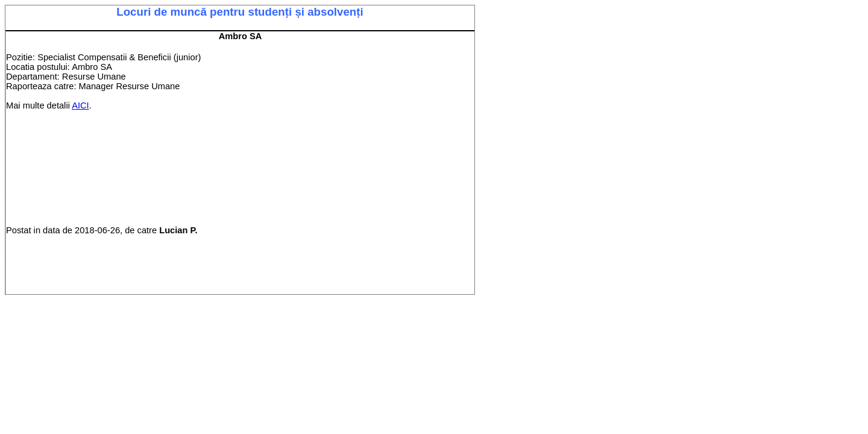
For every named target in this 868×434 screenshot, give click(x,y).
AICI (80, 105)
